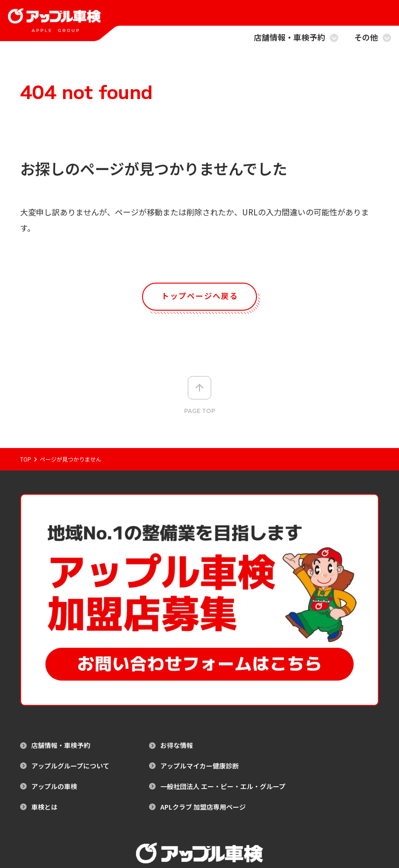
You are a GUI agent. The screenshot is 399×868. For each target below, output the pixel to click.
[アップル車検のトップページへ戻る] (55, 26)
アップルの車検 (54, 654)
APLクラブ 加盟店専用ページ (203, 674)
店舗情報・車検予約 (296, 38)
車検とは (44, 674)
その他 (373, 38)
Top (26, 460)
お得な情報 (177, 613)
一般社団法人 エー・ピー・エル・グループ (223, 654)
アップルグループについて (70, 634)
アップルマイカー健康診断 (199, 634)
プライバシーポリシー (220, 825)
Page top (200, 396)
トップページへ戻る (200, 296)
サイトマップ (168, 825)
